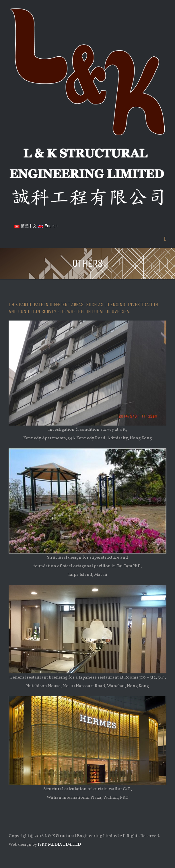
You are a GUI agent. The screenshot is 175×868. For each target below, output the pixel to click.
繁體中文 (26, 226)
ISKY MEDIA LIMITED (59, 845)
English (48, 226)
